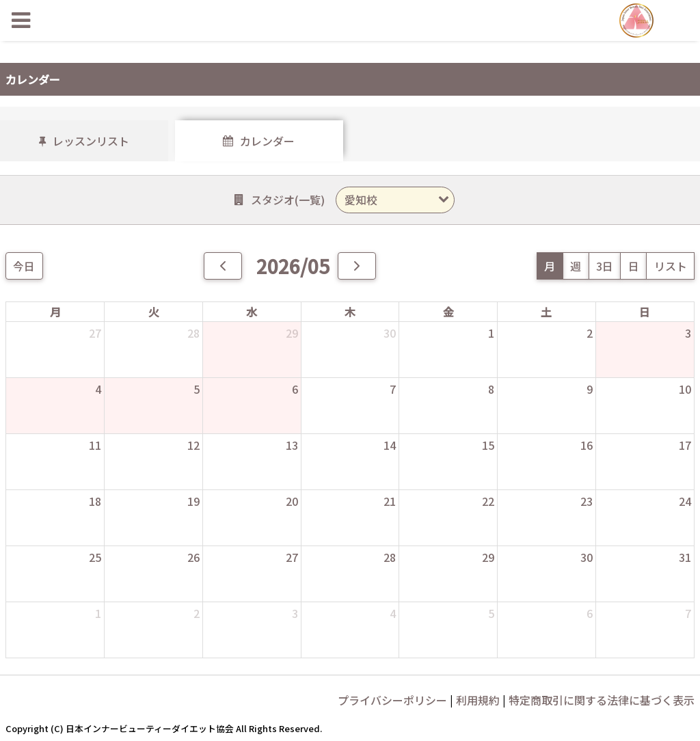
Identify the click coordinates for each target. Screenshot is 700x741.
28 (193, 333)
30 (390, 333)
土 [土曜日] (546, 312)
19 (193, 501)
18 (95, 501)
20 (292, 501)
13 (292, 445)
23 (587, 501)
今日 (24, 266)
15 (488, 445)
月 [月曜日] (55, 312)
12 (193, 445)
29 (292, 333)
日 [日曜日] (645, 312)
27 (95, 333)
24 (685, 501)
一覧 (310, 200)
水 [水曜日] (252, 312)
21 (390, 501)
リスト (671, 266)
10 (685, 389)
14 (390, 445)
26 (193, 557)
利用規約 (478, 700)
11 (95, 445)
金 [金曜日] (448, 312)
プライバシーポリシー (392, 700)
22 (488, 501)
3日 (605, 266)
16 (587, 445)
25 (95, 557)
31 (685, 557)
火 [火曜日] (154, 312)
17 (685, 445)
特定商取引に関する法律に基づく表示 (602, 700)
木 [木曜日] (350, 312)
